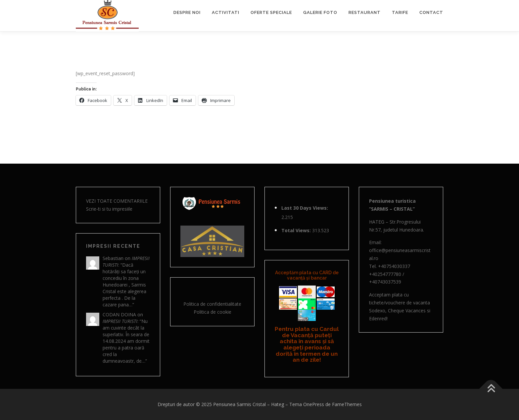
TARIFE (400, 12)
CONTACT (431, 12)
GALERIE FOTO (320, 12)
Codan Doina (119, 315)
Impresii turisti (120, 321)
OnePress (314, 404)
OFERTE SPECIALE (271, 12)
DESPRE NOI (187, 12)
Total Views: (297, 230)
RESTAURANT (365, 12)
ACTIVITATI (226, 12)
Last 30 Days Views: (305, 208)
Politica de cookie (212, 312)
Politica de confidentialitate (212, 304)
